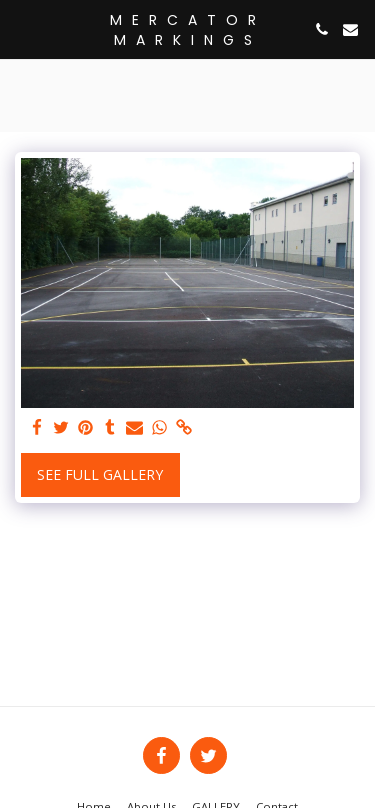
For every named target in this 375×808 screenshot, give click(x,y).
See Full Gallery (100, 474)
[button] (22, 28)
